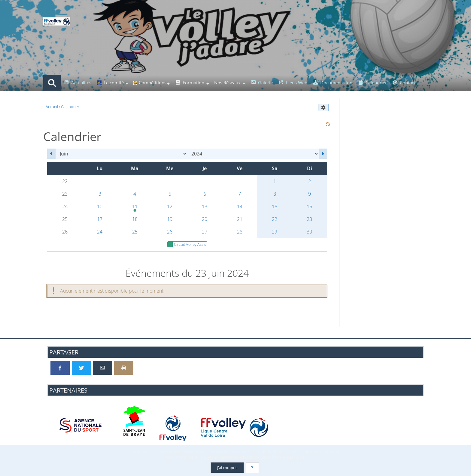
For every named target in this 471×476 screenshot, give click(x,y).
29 (275, 232)
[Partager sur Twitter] (81, 368)
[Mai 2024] (51, 154)
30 (309, 232)
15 (275, 206)
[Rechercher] (52, 83)
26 (170, 232)
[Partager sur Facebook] (60, 368)
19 (170, 219)
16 (309, 206)
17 (100, 219)
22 (275, 219)
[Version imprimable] (124, 368)
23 (309, 219)
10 (100, 206)
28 (240, 232)
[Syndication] (328, 124)
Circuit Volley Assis (187, 244)
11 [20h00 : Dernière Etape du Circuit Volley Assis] (135, 208)
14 (240, 206)
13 (205, 206)
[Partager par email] (102, 368)
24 (100, 232)
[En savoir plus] (252, 468)
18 (135, 219)
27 (205, 232)
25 (135, 232)
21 (240, 219)
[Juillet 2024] (323, 154)
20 (205, 219)
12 (170, 206)
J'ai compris (227, 468)
